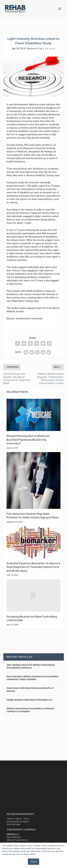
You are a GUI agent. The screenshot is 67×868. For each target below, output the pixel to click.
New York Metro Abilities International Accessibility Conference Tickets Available (33, 678)
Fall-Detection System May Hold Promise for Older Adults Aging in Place (33, 516)
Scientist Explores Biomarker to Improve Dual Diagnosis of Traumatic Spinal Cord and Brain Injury (33, 567)
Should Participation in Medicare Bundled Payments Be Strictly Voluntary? (28, 440)
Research (32, 49)
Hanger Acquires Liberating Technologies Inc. (30, 700)
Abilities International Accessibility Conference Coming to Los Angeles (30, 710)
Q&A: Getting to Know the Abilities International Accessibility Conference (31, 666)
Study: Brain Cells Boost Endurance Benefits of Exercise (30, 689)
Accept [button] (33, 862)
